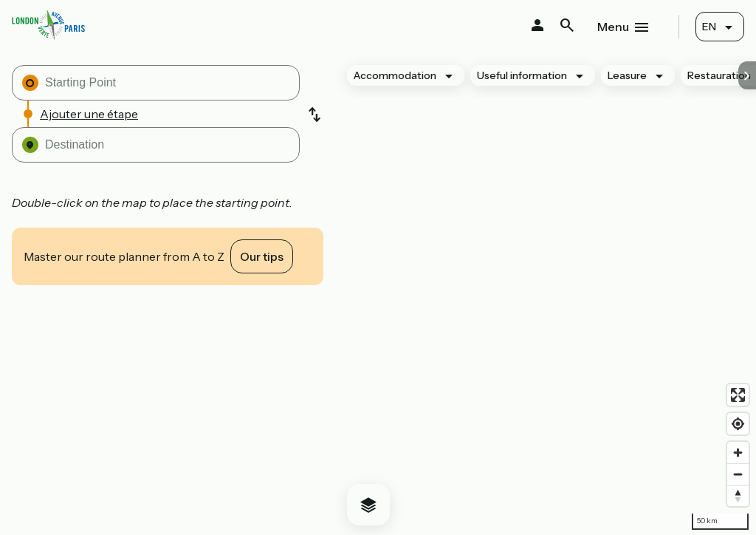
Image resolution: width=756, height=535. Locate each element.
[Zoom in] (738, 453)
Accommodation (395, 75)
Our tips (262, 256)
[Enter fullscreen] (738, 395)
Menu (613, 27)
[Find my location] (738, 424)
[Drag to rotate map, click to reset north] (738, 495)
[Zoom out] (738, 474)
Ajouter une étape (89, 114)
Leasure (627, 75)
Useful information (522, 75)
